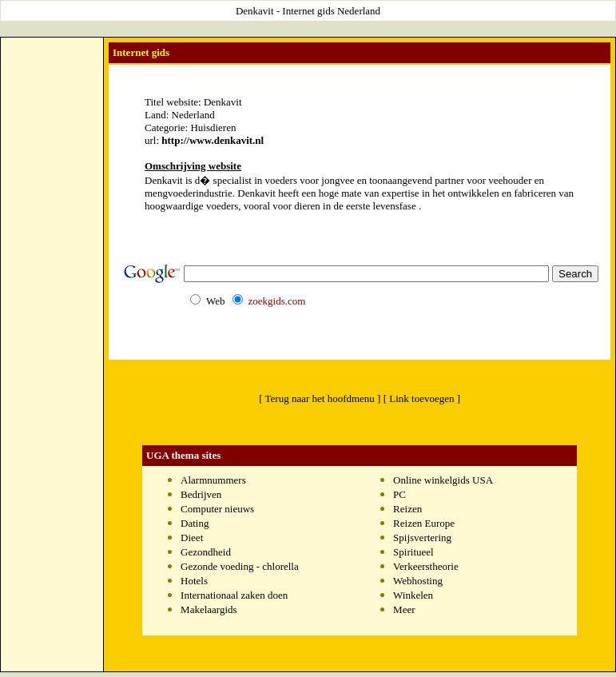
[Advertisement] (52, 281)
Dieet (192, 538)
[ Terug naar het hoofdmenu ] (320, 398)
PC (399, 494)
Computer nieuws (217, 509)
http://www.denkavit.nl (213, 140)
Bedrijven (201, 494)
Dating (195, 523)
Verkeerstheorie (426, 566)
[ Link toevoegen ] (422, 398)
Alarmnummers (213, 480)
